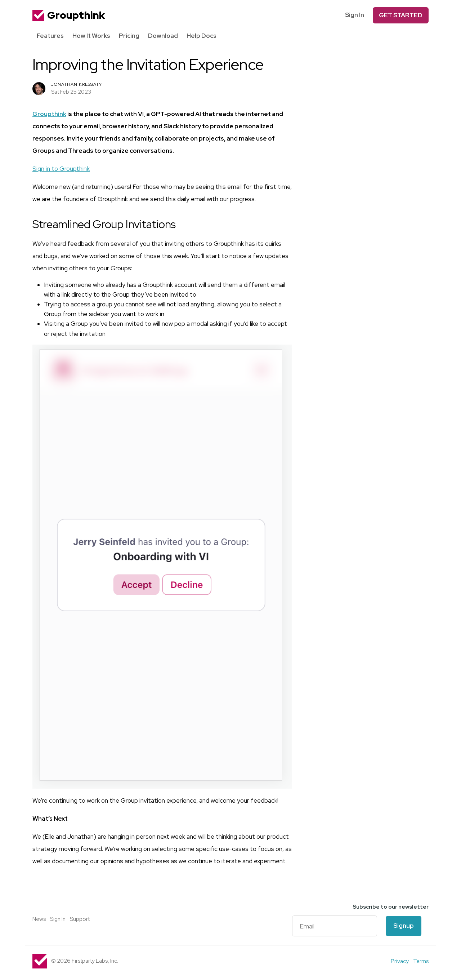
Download (163, 36)
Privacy (400, 961)
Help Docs (202, 36)
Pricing (129, 36)
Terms (421, 961)
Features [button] (50, 36)
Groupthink (69, 15)
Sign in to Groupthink (61, 169)
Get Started (401, 15)
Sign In (355, 15)
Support (80, 919)
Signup (404, 926)
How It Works (91, 36)
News (39, 919)
